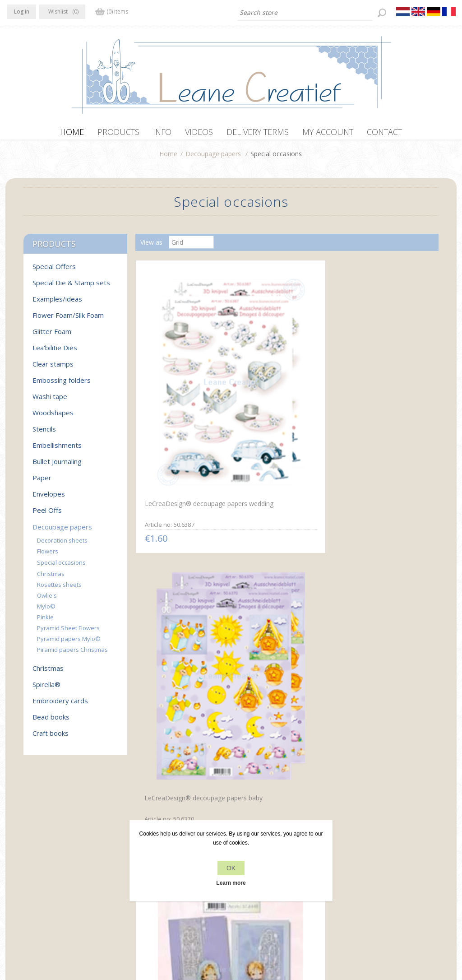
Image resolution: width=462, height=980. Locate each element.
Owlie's (47, 600)
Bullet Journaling (57, 466)
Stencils (44, 433)
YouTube (69, 843)
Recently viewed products (383, 844)
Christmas (51, 578)
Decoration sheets (62, 545)
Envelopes (49, 498)
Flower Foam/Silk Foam (68, 320)
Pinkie (45, 622)
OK (231, 868)
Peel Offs (47, 515)
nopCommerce (176, 932)
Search (356, 862)
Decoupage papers (213, 158)
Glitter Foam (52, 336)
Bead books (51, 721)
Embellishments (57, 450)
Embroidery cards (60, 705)
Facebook (16, 843)
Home (168, 158)
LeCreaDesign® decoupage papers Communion (182, 576)
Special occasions (61, 567)
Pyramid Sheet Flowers (68, 632)
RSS (51, 843)
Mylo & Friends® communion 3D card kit (277, 575)
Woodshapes (53, 417)
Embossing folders (62, 385)
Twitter (33, 843)
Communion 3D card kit (378, 393)
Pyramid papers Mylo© (69, 643)
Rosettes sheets (59, 589)
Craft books (51, 738)
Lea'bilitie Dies (55, 352)
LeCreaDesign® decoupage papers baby (283, 399)
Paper (42, 482)
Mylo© (46, 611)
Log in (22, 12)
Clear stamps (53, 368)
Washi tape (50, 401)
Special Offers (54, 271)
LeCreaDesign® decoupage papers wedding (183, 398)
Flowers (48, 556)
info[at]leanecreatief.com (44, 880)
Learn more (231, 883)
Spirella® (46, 689)
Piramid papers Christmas (72, 654)
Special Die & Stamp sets (71, 287)
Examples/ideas (57, 303)
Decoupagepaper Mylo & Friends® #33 (379, 576)
